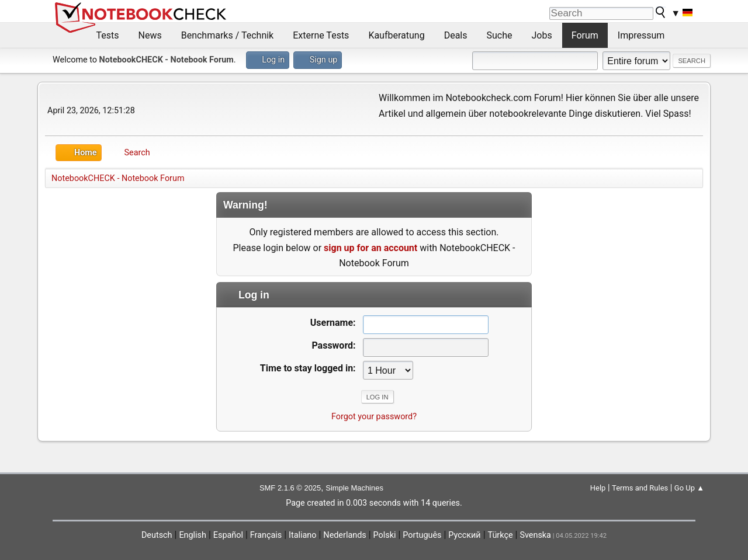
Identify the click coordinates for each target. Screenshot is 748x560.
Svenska (535, 535)
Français (266, 535)
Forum (585, 35)
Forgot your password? (374, 417)
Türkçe (501, 535)
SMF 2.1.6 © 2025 (290, 488)
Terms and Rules (640, 488)
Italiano (302, 535)
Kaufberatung (396, 35)
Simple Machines (354, 488)
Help (598, 488)
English (193, 535)
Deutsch (157, 535)
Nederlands (344, 535)
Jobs (542, 35)
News (150, 35)
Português (422, 535)
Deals (456, 35)
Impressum (641, 35)
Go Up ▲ (689, 488)
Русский (464, 535)
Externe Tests (321, 35)
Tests (108, 35)
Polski (385, 535)
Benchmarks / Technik (228, 35)
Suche (500, 35)
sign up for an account (370, 248)
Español (228, 535)
